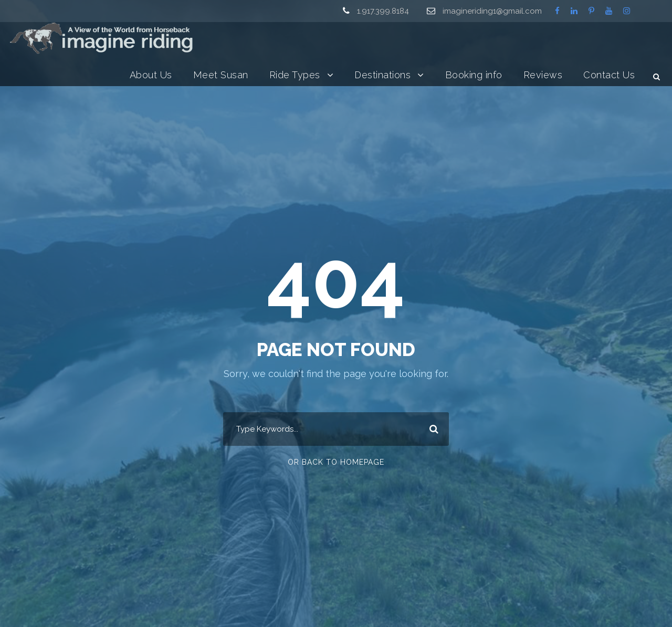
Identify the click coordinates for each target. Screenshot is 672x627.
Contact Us (609, 75)
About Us (151, 75)
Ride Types (295, 75)
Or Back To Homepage (336, 462)
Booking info (474, 75)
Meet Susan (221, 75)
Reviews (543, 75)
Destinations (382, 75)
